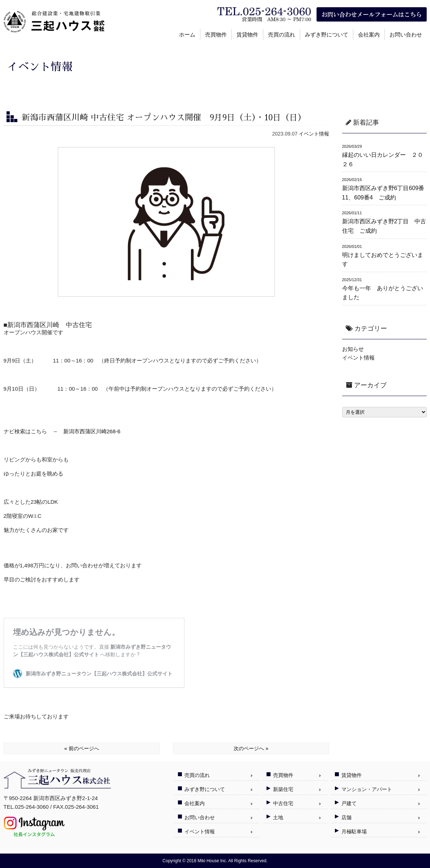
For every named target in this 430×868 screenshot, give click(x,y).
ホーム (187, 35)
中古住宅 (283, 803)
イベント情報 (314, 134)
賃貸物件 (247, 35)
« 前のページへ (82, 748)
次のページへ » (251, 748)
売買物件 (216, 35)
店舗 (346, 817)
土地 (278, 817)
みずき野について (327, 35)
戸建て (349, 803)
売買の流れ (282, 35)
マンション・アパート (367, 789)
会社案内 (369, 35)
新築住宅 (283, 789)
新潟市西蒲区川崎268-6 (92, 431)
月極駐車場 (354, 832)
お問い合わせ (406, 35)
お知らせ (353, 349)
